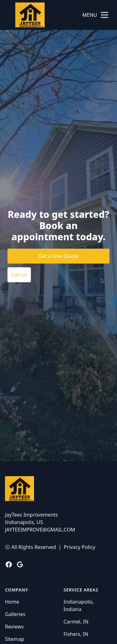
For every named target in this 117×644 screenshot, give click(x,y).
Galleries (15, 614)
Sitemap (15, 639)
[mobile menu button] (105, 15)
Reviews (14, 627)
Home (12, 602)
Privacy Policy (79, 547)
